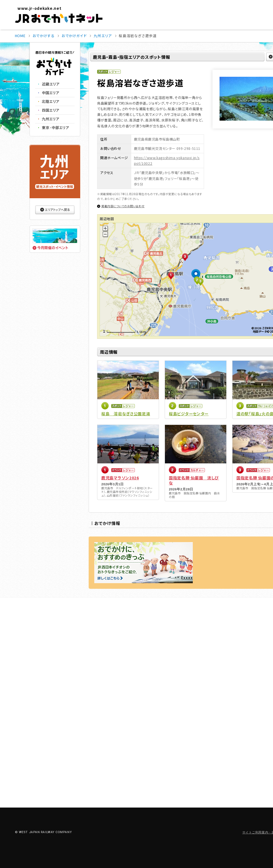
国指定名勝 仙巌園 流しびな (194, 480)
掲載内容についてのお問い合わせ (123, 206)
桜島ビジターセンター (189, 414)
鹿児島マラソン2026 (120, 478)
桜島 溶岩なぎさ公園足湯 (126, 414)
